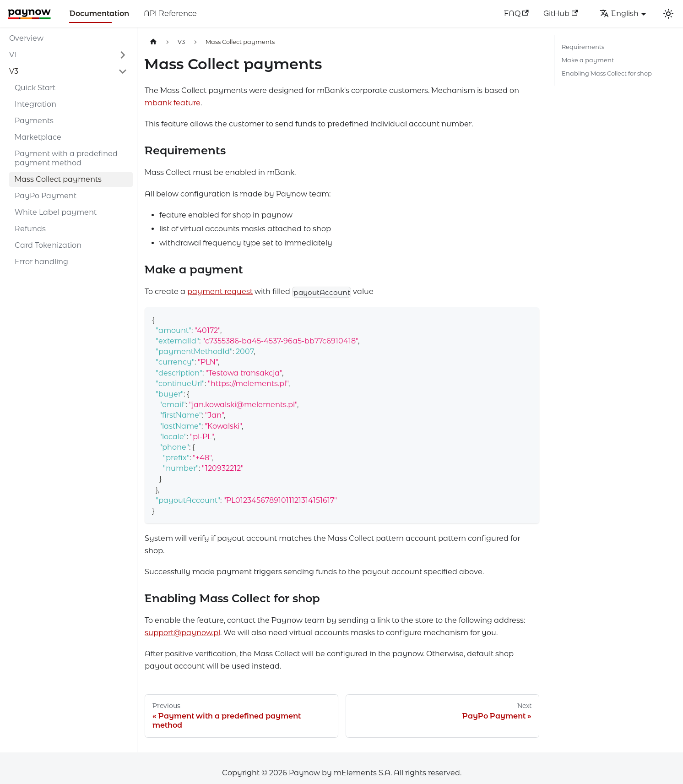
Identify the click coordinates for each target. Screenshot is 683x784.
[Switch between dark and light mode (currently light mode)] (668, 14)
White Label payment (56, 212)
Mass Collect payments (58, 179)
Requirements (583, 47)
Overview (26, 38)
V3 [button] (14, 71)
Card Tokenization (48, 245)
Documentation (99, 14)
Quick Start (35, 88)
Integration (35, 104)
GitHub (561, 14)
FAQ (516, 14)
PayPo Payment (46, 196)
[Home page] (153, 42)
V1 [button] (13, 55)
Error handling (41, 262)
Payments (34, 121)
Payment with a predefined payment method (66, 158)
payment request (220, 291)
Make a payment (588, 60)
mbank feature (173, 103)
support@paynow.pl (182, 633)
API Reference (170, 14)
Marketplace (38, 137)
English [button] (619, 13)
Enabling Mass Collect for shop (607, 73)
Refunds (30, 229)
